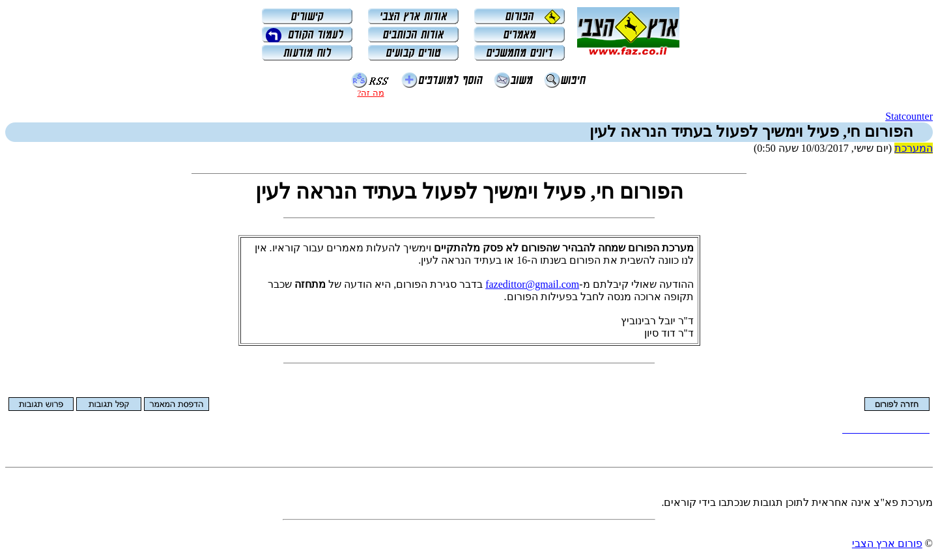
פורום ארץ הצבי (887, 543)
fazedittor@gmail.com (532, 284)
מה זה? (370, 93)
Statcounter (909, 116)
